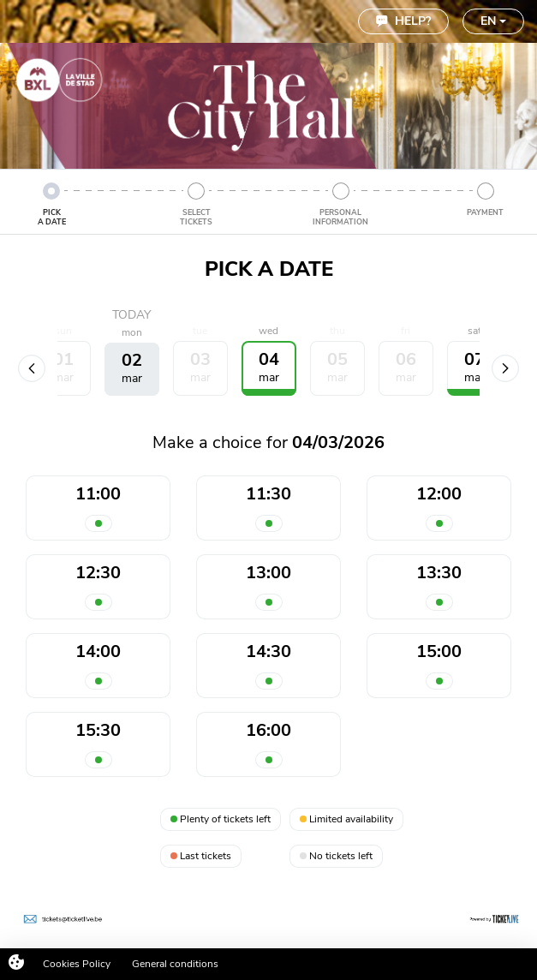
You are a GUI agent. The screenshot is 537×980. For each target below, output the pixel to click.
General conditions (175, 964)
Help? (403, 21)
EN (493, 21)
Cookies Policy (77, 964)
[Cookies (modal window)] (16, 964)
